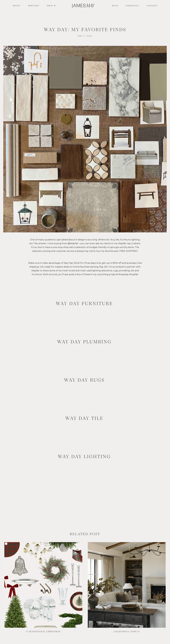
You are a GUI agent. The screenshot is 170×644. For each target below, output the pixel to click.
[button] (51, 6)
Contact (152, 6)
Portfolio (133, 6)
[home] (83, 6)
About (17, 6)
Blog (115, 6)
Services (34, 6)
